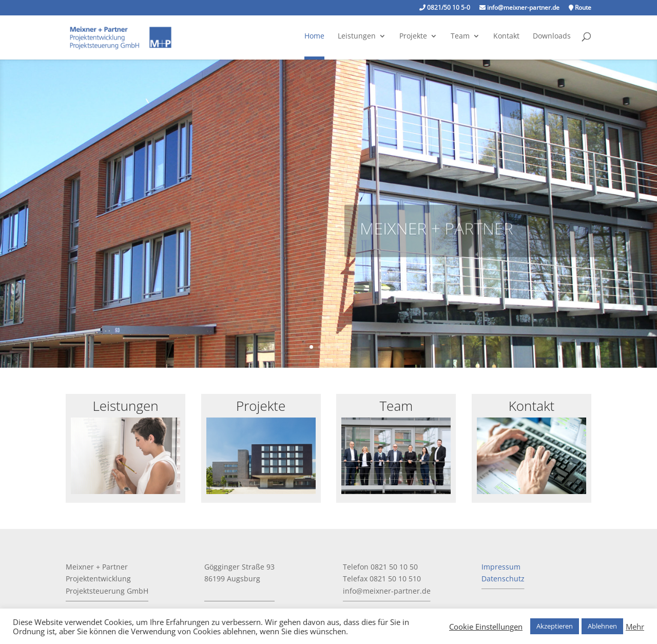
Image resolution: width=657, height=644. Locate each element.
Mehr (635, 627)
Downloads (552, 36)
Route (580, 8)
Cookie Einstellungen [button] (486, 627)
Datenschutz (503, 579)
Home (314, 36)
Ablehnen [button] (602, 626)
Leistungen (357, 36)
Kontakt (506, 36)
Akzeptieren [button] (555, 626)
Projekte (413, 36)
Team (460, 36)
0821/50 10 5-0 (445, 8)
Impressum (501, 567)
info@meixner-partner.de (519, 8)
